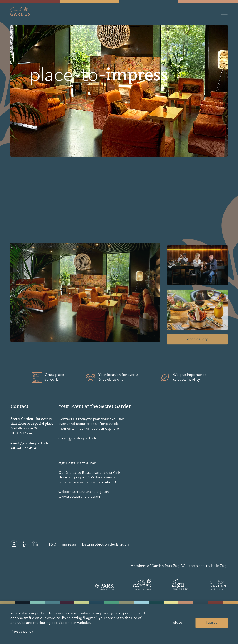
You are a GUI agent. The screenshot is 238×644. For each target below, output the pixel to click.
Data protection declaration (105, 545)
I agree (212, 623)
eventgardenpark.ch (29, 443)
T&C (52, 545)
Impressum (69, 545)
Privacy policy (22, 632)
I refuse (176, 623)
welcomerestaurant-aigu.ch (84, 492)
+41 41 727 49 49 (24, 448)
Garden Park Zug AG (168, 566)
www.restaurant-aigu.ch (79, 497)
